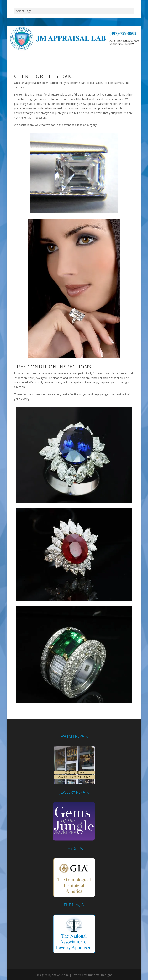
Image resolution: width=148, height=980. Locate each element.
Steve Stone (60, 975)
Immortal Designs (100, 975)
